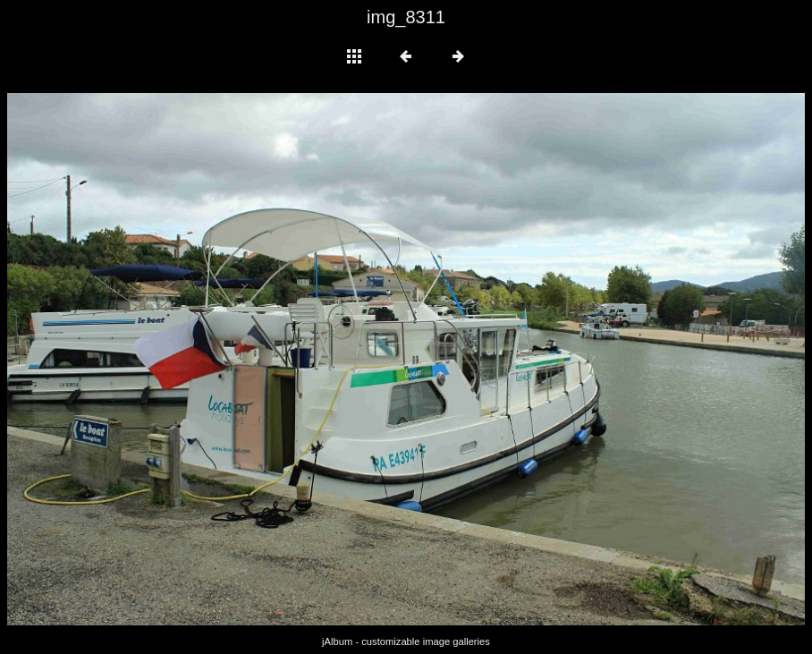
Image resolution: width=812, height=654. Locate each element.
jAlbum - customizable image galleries (406, 641)
